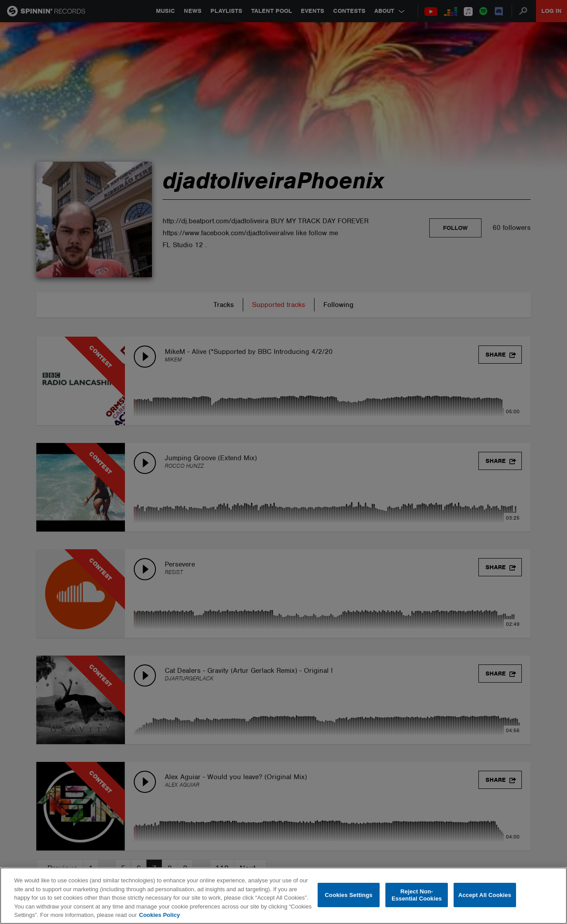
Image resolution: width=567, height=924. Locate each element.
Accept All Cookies (485, 895)
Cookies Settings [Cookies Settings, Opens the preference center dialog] (349, 895)
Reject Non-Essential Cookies (417, 895)
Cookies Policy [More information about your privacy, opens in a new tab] (159, 915)
